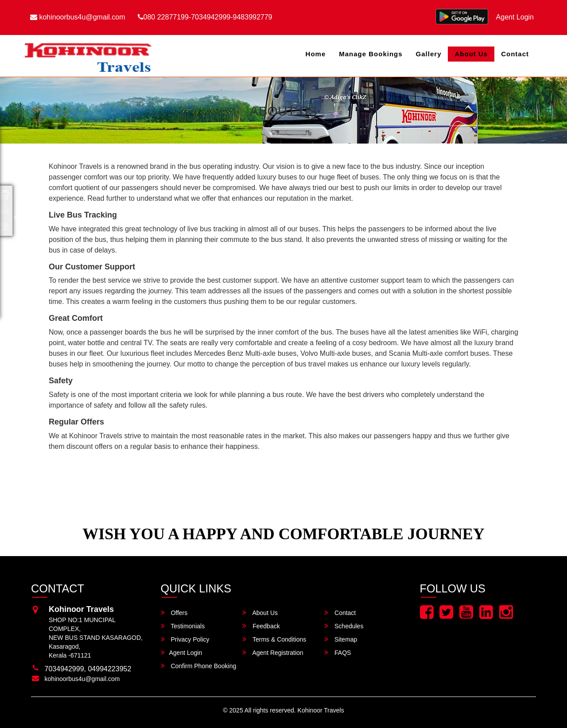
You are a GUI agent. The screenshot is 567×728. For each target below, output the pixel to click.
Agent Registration (273, 652)
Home (316, 54)
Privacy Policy (185, 639)
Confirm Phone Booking (199, 666)
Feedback (261, 626)
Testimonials (183, 626)
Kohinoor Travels (321, 710)
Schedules (344, 626)
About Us (471, 54)
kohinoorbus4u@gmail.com (78, 17)
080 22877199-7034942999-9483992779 (205, 17)
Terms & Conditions (274, 639)
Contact (515, 54)
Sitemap (341, 639)
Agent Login (515, 17)
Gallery (429, 54)
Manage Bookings (371, 54)
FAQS (338, 652)
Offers (174, 613)
